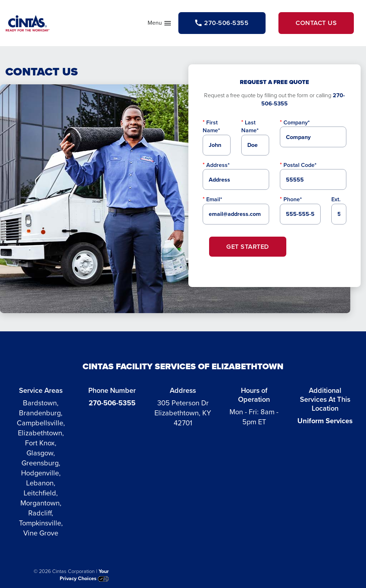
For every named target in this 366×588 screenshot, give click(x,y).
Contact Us (316, 23)
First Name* (211, 126)
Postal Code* (300, 165)
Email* (214, 199)
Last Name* (250, 126)
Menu (160, 24)
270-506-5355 (112, 403)
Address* (218, 165)
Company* (297, 122)
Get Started (248, 247)
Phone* (293, 199)
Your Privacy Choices (84, 575)
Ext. (336, 199)
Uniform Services (325, 421)
